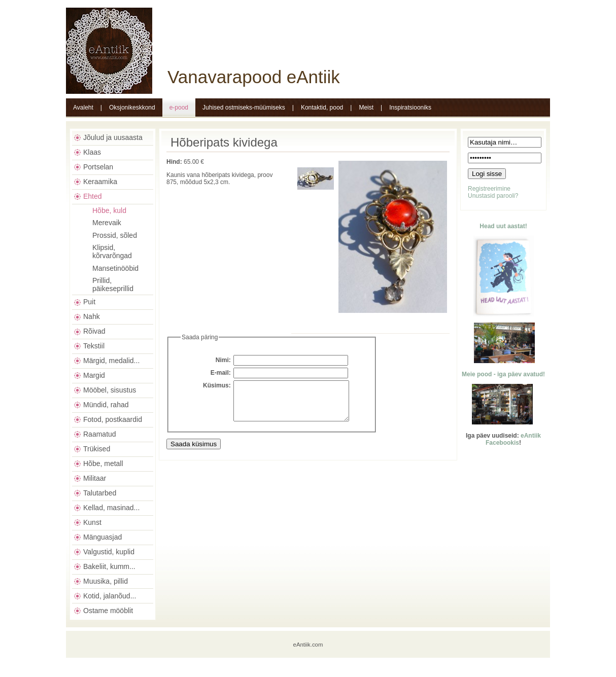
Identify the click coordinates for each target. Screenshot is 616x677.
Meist (366, 108)
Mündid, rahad (106, 405)
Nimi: (223, 360)
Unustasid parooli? (493, 196)
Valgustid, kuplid (109, 552)
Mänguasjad (102, 537)
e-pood (179, 108)
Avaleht (83, 108)
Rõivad (94, 331)
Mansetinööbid (115, 268)
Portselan (98, 167)
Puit (89, 302)
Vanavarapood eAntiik (254, 77)
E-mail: (221, 373)
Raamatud (100, 434)
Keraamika (100, 182)
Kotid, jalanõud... (110, 596)
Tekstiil (94, 346)
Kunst (92, 522)
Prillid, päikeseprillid (113, 284)
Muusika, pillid (106, 581)
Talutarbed (100, 493)
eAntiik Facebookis (513, 439)
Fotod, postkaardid (113, 419)
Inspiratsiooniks (410, 108)
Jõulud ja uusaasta (113, 137)
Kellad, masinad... (111, 508)
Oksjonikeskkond (132, 108)
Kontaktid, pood (322, 108)
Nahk (92, 316)
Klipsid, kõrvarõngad (112, 252)
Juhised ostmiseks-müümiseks (244, 108)
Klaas (92, 152)
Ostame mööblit (108, 611)
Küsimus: (217, 385)
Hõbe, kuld (109, 210)
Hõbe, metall (103, 464)
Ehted (93, 196)
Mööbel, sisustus (110, 390)
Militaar (95, 478)
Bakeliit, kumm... (109, 566)
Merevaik (107, 223)
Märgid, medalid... (111, 361)
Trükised (97, 449)
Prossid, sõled (115, 235)
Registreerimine (489, 189)
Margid (94, 375)
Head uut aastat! (503, 226)
